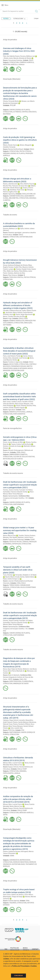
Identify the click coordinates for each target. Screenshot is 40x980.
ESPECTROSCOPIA (15, 681)
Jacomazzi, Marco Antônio (14, 312)
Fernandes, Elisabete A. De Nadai (26, 575)
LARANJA (21, 65)
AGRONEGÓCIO (14, 860)
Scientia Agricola (14, 901)
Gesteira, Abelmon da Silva (16, 273)
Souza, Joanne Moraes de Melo (13, 442)
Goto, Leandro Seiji (17, 728)
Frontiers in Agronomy (15, 362)
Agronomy (11, 194)
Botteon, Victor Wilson (26, 895)
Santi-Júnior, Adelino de (11, 895)
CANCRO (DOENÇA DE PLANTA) (20, 110)
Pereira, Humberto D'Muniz (22, 724)
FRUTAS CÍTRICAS (25, 151)
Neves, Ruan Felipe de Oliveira (13, 669)
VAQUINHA (13, 903)
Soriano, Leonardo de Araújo (12, 446)
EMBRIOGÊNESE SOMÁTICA (18, 455)
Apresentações (13, 496)
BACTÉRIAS (7, 114)
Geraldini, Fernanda (9, 147)
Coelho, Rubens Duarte (29, 311)
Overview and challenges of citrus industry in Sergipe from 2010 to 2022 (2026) (19, 51)
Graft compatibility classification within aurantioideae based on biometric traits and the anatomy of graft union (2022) (19, 396)
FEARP (33, 540)
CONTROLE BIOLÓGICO (29, 112)
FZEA (24, 410)
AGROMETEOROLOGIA (17, 196)
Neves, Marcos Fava (9, 535)
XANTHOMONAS (19, 504)
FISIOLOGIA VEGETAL (16, 277)
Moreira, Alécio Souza (16, 404)
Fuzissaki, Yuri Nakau (26, 490)
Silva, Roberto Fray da (27, 184)
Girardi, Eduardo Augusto (17, 408)
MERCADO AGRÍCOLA (26, 813)
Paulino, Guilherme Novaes (12, 851)
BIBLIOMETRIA (14, 198)
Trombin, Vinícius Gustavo (27, 535)
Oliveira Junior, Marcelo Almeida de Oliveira (17, 58)
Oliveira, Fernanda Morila (11, 101)
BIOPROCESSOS (25, 860)
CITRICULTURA (14, 62)
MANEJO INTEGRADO (20, 368)
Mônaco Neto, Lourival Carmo (13, 763)
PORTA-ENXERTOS (19, 414)
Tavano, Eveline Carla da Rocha (21, 444)
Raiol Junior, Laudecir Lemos (12, 402)
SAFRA (5, 815)
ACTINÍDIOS (17, 112)
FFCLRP (13, 105)
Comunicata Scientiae (15, 60)
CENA (26, 318)
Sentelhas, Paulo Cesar (17, 190)
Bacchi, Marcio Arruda (12, 577)
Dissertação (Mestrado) (12, 79)
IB (24, 275)
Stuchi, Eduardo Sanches (24, 406)
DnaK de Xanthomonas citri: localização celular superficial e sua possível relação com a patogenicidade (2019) (20, 615)
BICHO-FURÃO (14, 364)
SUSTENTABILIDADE (26, 237)
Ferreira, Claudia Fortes (23, 269)
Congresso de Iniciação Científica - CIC (15, 498)
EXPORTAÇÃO (17, 544)
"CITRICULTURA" (19, 19)
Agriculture (12, 410)
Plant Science (13, 275)
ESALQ (31, 60)
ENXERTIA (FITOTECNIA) (17, 412)
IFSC (5, 500)
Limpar (36, 18)
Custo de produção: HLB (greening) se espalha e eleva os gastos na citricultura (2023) (20, 140)
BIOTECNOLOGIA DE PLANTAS (13, 459)
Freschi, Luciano (8, 269)
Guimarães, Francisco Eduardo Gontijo (15, 492)
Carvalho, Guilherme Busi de (12, 311)
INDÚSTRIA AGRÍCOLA (10, 65)
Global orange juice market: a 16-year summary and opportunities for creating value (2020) (20, 530)
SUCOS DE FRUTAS (15, 542)
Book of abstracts (14, 675)
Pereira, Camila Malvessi (21, 722)
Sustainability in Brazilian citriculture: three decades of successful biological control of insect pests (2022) (19, 351)
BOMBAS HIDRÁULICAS (17, 321)
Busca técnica (26, 949)
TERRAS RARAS (14, 585)
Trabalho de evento (10, 215)
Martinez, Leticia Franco (26, 537)
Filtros (6, 19)
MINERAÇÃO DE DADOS (21, 684)
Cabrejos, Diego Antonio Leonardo (14, 720)
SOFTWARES (7, 325)
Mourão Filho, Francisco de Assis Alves (15, 186)
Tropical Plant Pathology (16, 540)
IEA (35, 194)
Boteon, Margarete (26, 145)
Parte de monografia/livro (12, 428)
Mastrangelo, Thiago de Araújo (13, 897)
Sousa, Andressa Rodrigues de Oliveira (15, 265)
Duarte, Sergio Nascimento (24, 314)
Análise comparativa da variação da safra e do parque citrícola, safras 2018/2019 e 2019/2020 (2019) (18, 799)
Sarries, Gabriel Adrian (27, 577)
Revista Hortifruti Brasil (16, 149)
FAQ (6, 949)
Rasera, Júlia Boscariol (10, 184)
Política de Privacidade (15, 949)
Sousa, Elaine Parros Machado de (14, 671)
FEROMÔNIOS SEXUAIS (18, 366)
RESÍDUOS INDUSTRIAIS (21, 862)
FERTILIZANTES (8, 773)
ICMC (31, 194)
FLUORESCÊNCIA (27, 681)
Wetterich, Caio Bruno (30, 669)
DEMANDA (23, 771)
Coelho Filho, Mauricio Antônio (24, 267)
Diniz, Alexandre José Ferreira (18, 358)
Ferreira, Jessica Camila (11, 490)
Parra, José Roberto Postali (12, 356)
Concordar (18, 976)
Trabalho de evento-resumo (13, 473)
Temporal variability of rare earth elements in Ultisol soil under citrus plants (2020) (18, 570)
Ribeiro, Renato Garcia (10, 145)
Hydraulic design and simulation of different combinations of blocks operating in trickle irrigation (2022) (18, 305)
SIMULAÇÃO (28, 323)
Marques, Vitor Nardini (10, 537)
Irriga (10, 318)
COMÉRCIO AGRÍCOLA (27, 62)
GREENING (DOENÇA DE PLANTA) (14, 153)
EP (28, 194)
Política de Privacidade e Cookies (24, 966)
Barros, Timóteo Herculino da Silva (14, 316)
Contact (35, 949)
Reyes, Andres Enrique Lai (11, 579)
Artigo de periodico (10, 40)
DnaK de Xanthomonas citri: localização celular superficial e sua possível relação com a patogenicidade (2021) (20, 485)
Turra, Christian (8, 575)
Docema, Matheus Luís (28, 56)
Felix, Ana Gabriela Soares (11, 56)
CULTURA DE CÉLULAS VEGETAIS (24, 457)
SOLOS (23, 587)
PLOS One (11, 730)
